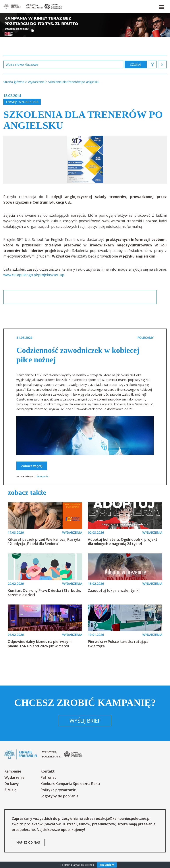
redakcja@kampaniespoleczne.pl (122, 818)
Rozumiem (107, 865)
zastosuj (136, 64)
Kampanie (42, 476)
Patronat (48, 777)
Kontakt (48, 771)
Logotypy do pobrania (59, 796)
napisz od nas (28, 842)
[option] (85, 160)
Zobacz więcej (32, 466)
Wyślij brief (85, 720)
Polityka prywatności (59, 790)
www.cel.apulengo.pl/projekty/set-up (34, 275)
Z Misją (10, 790)
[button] (161, 6)
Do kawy (12, 784)
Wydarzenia (28, 102)
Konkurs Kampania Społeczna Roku (70, 784)
